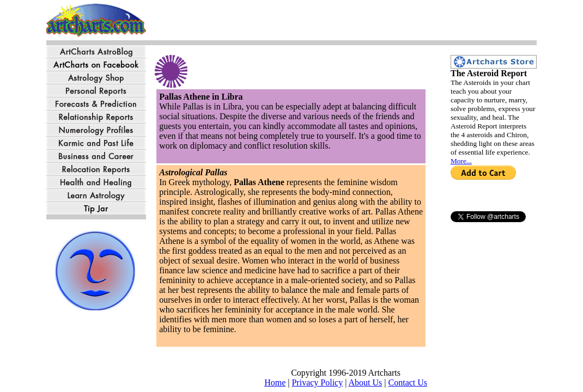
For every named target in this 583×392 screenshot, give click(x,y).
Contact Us (408, 382)
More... (461, 161)
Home (275, 382)
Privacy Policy (317, 382)
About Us (366, 382)
